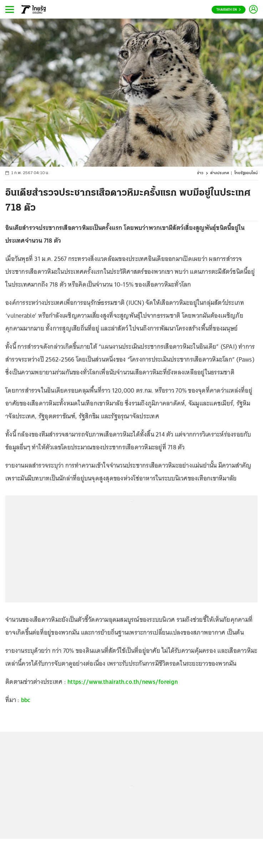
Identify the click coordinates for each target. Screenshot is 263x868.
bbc (26, 700)
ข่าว (200, 173)
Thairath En (229, 10)
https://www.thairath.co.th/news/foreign (123, 682)
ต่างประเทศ (220, 173)
